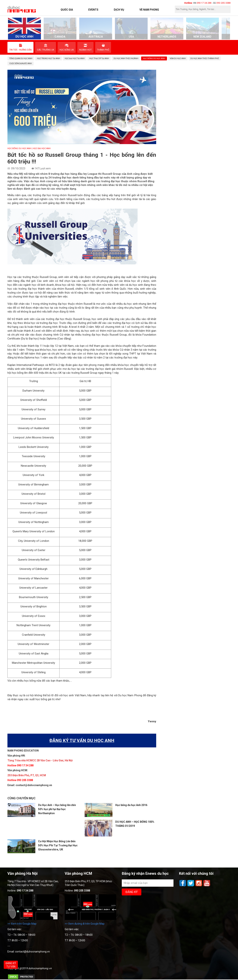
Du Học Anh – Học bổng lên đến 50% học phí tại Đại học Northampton (57, 809)
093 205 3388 (223, 3)
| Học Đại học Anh (41, 148)
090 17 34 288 (204, 3)
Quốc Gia (67, 10)
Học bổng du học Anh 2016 (131, 805)
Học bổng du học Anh (19, 148)
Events (93, 10)
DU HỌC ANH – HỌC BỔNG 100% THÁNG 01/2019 (135, 824)
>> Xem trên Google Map (22, 924)
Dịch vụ (119, 10)
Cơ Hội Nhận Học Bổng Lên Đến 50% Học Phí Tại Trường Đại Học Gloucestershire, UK (58, 845)
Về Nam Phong (149, 10)
